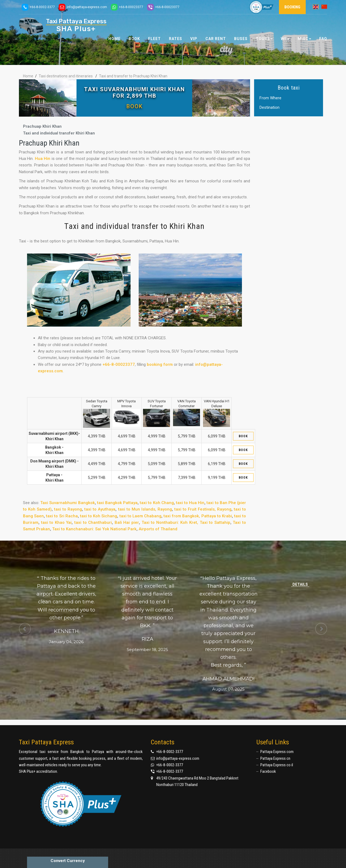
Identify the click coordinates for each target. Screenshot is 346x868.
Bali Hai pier (127, 522)
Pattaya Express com (277, 752)
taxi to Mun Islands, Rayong (145, 509)
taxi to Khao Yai (56, 522)
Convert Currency (68, 861)
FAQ (323, 39)
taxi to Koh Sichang (99, 516)
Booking (292, 7)
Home (114, 39)
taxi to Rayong (68, 509)
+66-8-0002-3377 (170, 752)
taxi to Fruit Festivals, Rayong (203, 509)
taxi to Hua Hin (190, 503)
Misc (304, 39)
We (285, 39)
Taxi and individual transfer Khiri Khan (59, 133)
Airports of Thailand (158, 529)
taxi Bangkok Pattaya (117, 503)
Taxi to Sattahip (215, 522)
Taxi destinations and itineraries (66, 76)
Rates (176, 39)
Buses (241, 39)
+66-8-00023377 (119, 364)
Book (135, 106)
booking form (160, 364)
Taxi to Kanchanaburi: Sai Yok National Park (94, 529)
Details (300, 584)
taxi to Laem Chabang (140, 516)
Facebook (268, 771)
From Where (270, 98)
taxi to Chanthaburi (93, 522)
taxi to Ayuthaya (100, 509)
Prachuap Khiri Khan (42, 126)
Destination (270, 108)
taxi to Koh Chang (157, 503)
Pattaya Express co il (277, 765)
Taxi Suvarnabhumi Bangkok (67, 503)
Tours (264, 39)
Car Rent (216, 39)
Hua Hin (43, 159)
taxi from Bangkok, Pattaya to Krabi (198, 516)
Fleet (154, 39)
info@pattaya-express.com (178, 758)
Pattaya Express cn (275, 758)
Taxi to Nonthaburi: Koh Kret (169, 522)
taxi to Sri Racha (62, 516)
